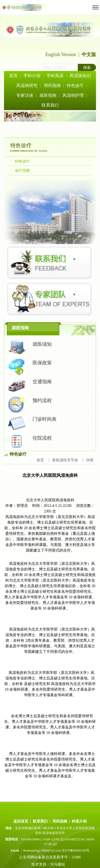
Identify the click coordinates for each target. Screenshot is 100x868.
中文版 (89, 55)
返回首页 (21, 821)
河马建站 (58, 864)
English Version (61, 55)
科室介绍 (79, 821)
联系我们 (40, 821)
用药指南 (60, 821)
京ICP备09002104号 (76, 850)
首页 (41, 460)
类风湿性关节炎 (66, 460)
